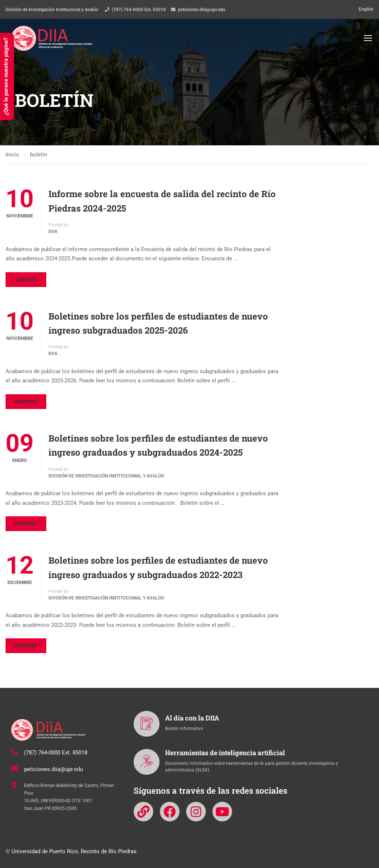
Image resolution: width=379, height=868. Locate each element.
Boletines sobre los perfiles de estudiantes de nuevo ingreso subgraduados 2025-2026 (158, 324)
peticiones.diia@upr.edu (202, 10)
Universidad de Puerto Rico (45, 851)
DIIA (53, 233)
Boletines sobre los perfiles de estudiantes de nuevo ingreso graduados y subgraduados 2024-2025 (158, 446)
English (366, 9)
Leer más (26, 281)
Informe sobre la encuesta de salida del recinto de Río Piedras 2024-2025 (162, 202)
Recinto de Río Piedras (109, 851)
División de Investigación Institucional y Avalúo (106, 477)
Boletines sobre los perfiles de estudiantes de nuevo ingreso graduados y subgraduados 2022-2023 (158, 568)
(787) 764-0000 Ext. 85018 (139, 10)
